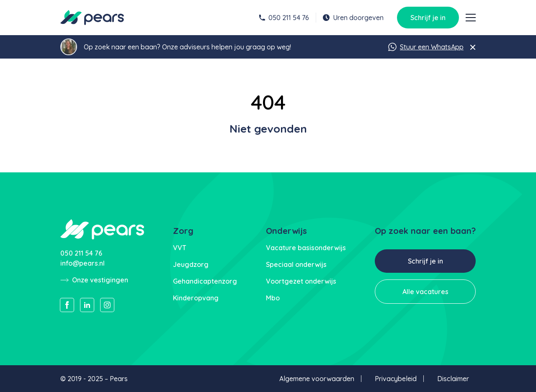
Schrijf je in (428, 18)
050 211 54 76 (284, 18)
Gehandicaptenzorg (205, 281)
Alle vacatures (425, 292)
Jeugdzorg (191, 264)
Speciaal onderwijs (296, 264)
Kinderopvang (196, 298)
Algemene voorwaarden (317, 379)
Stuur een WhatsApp (426, 47)
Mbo (273, 298)
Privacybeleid (396, 379)
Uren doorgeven (353, 18)
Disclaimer (453, 379)
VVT (180, 248)
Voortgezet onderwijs (301, 281)
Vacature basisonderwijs (306, 248)
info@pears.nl (82, 263)
